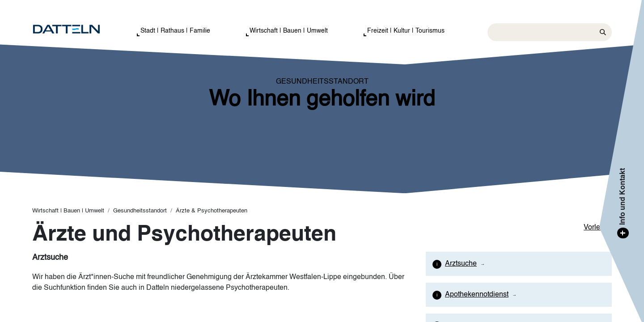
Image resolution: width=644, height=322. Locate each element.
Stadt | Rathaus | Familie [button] (175, 31)
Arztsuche (461, 264)
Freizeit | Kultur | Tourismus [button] (406, 31)
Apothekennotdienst (477, 295)
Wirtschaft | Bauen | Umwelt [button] (289, 31)
